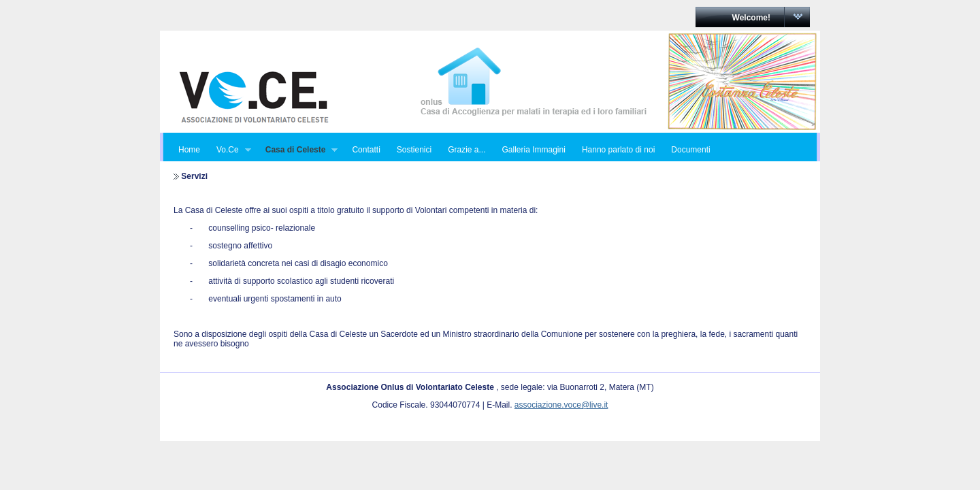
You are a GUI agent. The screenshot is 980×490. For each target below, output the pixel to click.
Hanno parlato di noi (618, 150)
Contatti (366, 150)
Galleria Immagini (534, 150)
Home (189, 150)
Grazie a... (467, 150)
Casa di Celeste (298, 150)
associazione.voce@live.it (561, 405)
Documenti (690, 150)
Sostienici (414, 150)
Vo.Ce (230, 150)
